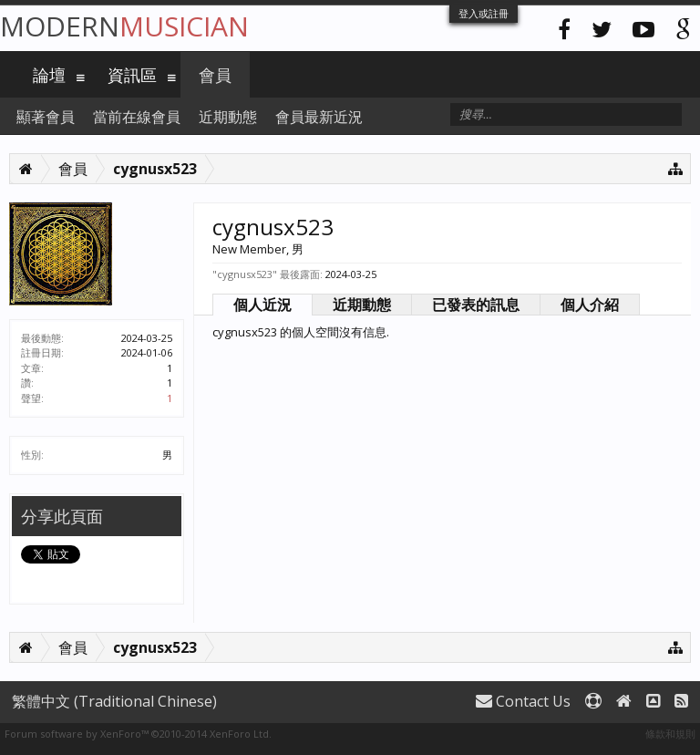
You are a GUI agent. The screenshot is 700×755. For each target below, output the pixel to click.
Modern (124, 26)
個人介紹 (590, 305)
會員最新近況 (319, 117)
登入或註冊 (484, 13)
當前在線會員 (137, 117)
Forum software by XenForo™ (138, 734)
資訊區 (132, 75)
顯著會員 (46, 117)
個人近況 (262, 305)
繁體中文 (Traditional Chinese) (114, 701)
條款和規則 (670, 734)
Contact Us (523, 701)
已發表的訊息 (476, 305)
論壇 (49, 75)
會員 (215, 75)
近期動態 (362, 305)
